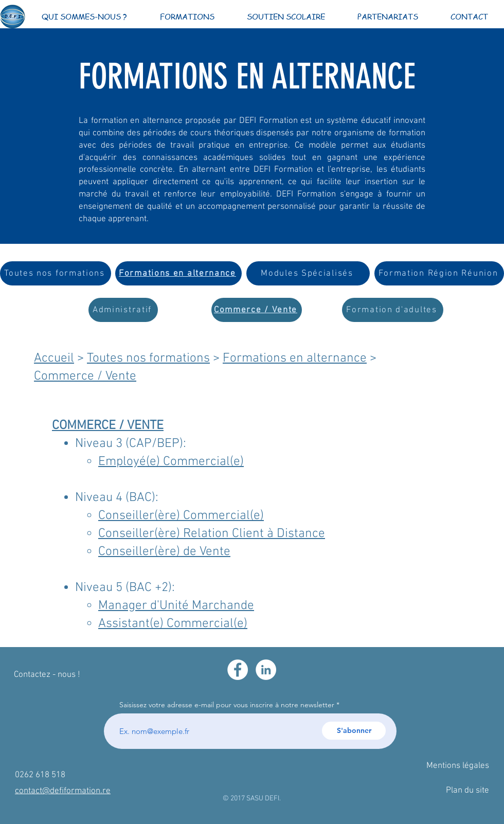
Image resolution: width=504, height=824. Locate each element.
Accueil (54, 359)
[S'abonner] (354, 731)
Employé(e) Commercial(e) (171, 462)
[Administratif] (123, 310)
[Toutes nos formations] (56, 273)
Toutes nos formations (148, 359)
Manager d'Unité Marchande (176, 606)
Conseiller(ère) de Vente (164, 552)
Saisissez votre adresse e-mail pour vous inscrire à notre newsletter (227, 705)
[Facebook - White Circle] (238, 670)
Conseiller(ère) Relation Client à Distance (212, 534)
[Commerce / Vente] (257, 310)
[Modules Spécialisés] (308, 273)
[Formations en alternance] (178, 273)
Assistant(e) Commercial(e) (173, 624)
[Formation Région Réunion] (439, 273)
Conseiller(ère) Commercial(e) (181, 516)
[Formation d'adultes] (393, 310)
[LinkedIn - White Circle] (266, 670)
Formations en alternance (295, 359)
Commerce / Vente (85, 377)
